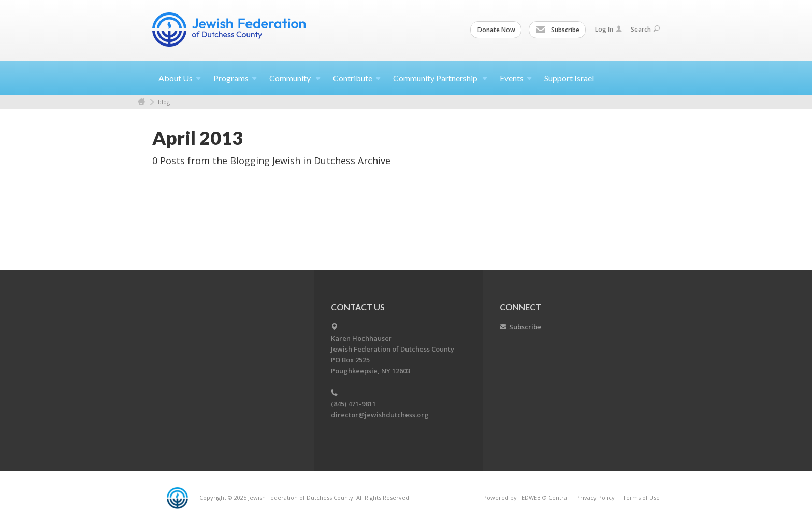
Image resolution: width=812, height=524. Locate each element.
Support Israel (569, 78)
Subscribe (558, 30)
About (180, 78)
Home (141, 102)
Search (645, 29)
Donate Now (496, 30)
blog (164, 102)
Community (295, 78)
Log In (608, 29)
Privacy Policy (596, 497)
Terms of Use (641, 497)
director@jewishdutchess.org (380, 415)
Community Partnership (440, 78)
